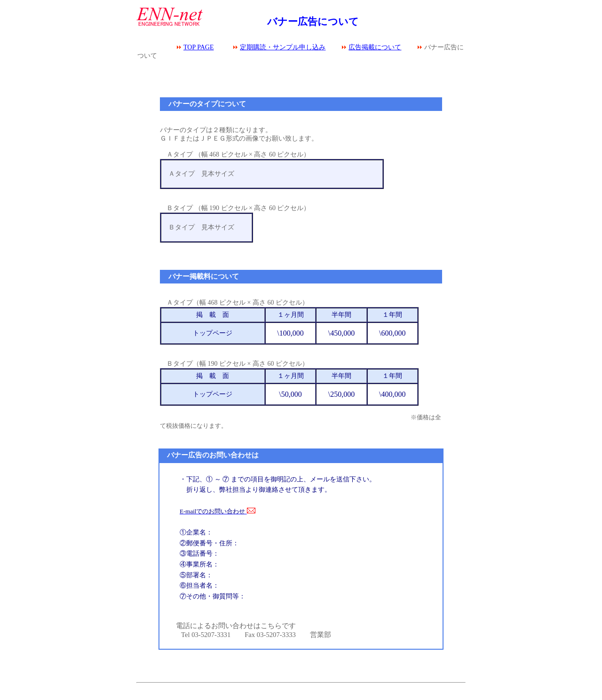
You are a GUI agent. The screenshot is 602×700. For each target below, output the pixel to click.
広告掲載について (375, 47)
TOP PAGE (198, 47)
